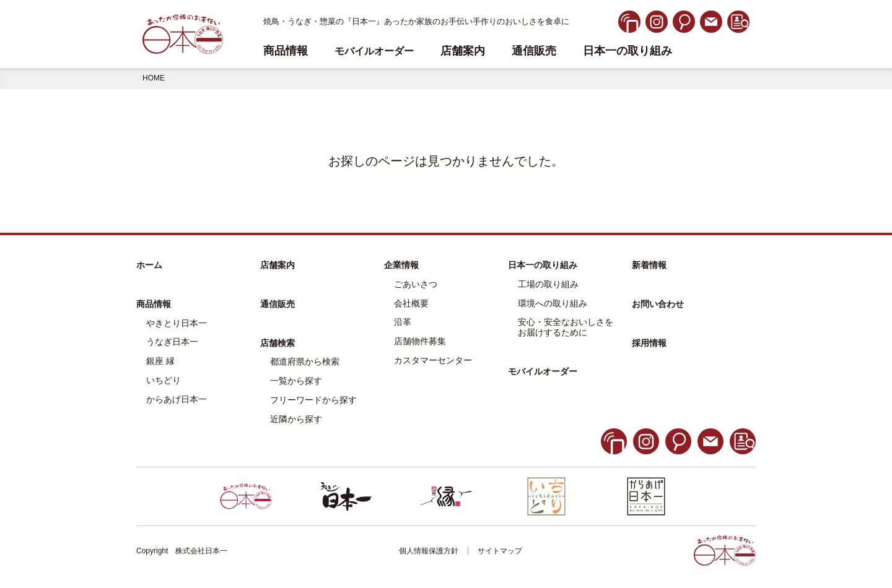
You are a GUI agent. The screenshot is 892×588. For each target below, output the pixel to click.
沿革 (403, 322)
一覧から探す (296, 381)
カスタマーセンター (433, 360)
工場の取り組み (548, 284)
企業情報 (401, 265)
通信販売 (534, 51)
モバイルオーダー (543, 371)
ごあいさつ (416, 284)
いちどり (164, 380)
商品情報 (154, 304)
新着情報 (649, 265)
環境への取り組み (553, 303)
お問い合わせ (658, 304)
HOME (154, 78)
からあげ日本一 (177, 399)
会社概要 (411, 303)
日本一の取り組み (627, 51)
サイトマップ (500, 551)
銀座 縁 (160, 361)
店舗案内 (463, 51)
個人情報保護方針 (429, 551)
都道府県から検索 (305, 361)
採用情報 (649, 343)
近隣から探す (296, 419)
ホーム (149, 265)
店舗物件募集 (420, 341)
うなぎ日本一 (172, 342)
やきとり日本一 (177, 323)
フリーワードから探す (313, 400)
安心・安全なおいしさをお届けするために (566, 327)
